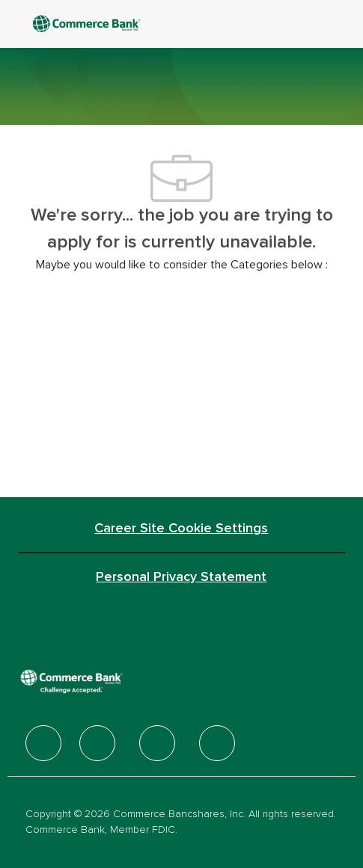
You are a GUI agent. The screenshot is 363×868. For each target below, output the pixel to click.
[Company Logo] (105, 24)
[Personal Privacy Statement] (181, 577)
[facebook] (43, 743)
